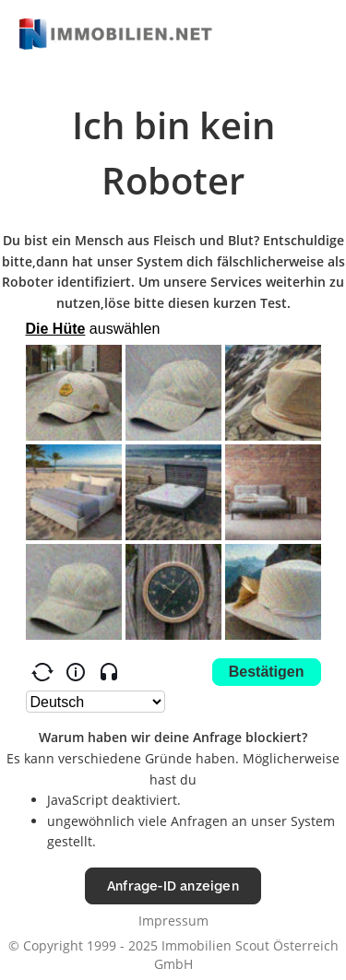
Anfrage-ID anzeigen (173, 886)
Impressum (173, 921)
